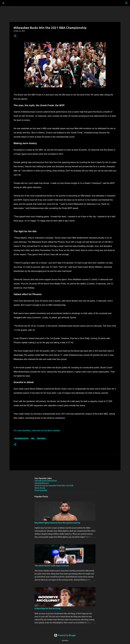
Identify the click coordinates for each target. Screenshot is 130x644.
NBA (33, 438)
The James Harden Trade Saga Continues (52, 566)
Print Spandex (41, 490)
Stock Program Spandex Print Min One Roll (54, 486)
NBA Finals (41, 438)
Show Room (40, 488)
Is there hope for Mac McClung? (48, 608)
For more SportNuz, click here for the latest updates (37, 430)
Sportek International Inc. (46, 481)
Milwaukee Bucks (21, 438)
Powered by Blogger (65, 635)
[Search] (11, 3)
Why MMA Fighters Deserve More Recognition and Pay (57, 523)
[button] (15, 36)
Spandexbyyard (42, 483)
